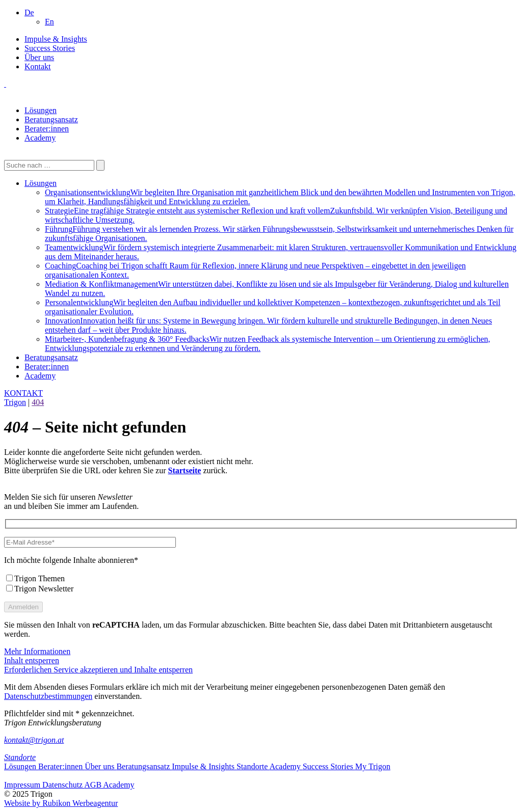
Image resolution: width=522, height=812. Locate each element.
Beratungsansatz (51, 119)
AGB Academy (109, 785)
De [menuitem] (29, 12)
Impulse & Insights (56, 39)
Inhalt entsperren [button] (32, 660)
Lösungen (41, 110)
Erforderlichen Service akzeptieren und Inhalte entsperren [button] (98, 670)
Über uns (39, 57)
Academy (40, 138)
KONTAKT (23, 393)
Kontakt (38, 66)
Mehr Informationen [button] (37, 651)
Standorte (20, 757)
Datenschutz (63, 785)
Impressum (23, 785)
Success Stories (50, 48)
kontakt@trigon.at (34, 740)
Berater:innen (47, 129)
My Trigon (373, 766)
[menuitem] (29, 12)
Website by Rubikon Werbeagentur (61, 803)
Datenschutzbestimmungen (48, 696)
